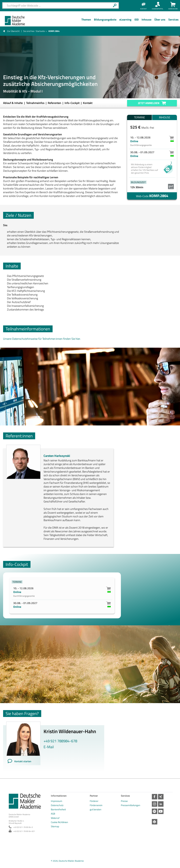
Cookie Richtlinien (59, 822)
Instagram (155, 804)
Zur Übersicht (13, 31)
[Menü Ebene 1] (86, 22)
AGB (53, 814)
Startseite (40, 31)
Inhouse (165, 117)
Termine (139, 117)
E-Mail (49, 747)
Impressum (57, 801)
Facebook (155, 797)
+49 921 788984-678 (60, 741)
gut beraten (96, 809)
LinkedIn (161, 804)
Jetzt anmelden (149, 103)
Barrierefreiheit (58, 809)
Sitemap (55, 826)
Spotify (155, 811)
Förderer (94, 801)
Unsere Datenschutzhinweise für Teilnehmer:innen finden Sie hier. (42, 339)
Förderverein (96, 805)
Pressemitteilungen (131, 805)
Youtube (161, 811)
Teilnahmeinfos (36, 103)
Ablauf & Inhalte (13, 103)
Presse (124, 801)
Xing (161, 797)
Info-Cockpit (72, 103)
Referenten (55, 103)
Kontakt (88, 103)
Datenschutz (57, 805)
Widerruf (55, 818)
